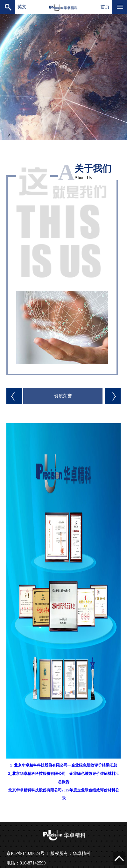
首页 (105, 7)
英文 (22, 7)
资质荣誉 (63, 396)
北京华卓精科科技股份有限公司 (63, 7)
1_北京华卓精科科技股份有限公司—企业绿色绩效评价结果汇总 (64, 765)
